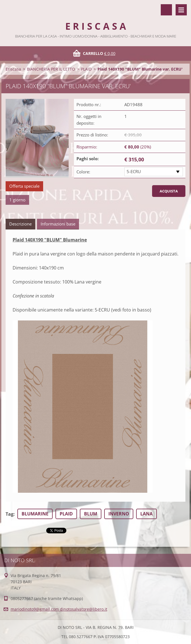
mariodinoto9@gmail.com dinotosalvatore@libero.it (59, 609)
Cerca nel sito (166, 10)
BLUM (91, 514)
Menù (181, 10)
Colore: (83, 172)
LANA (146, 514)
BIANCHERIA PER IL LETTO (51, 69)
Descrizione (20, 224)
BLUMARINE (35, 514)
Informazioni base (58, 224)
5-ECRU (134, 171)
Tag (10, 514)
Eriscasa (13, 69)
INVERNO (119, 514)
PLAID (86, 69)
